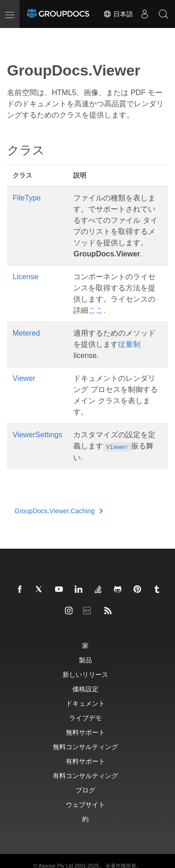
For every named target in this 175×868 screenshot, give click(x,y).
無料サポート (85, 732)
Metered (26, 333)
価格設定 (85, 689)
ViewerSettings (37, 435)
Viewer (24, 378)
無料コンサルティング (85, 747)
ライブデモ (85, 718)
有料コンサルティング (85, 775)
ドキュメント (85, 703)
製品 (85, 660)
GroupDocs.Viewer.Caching (59, 511)
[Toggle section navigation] (15, 36)
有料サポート (85, 761)
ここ (96, 310)
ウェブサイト (85, 804)
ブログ (85, 790)
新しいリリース (85, 674)
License (25, 277)
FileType (27, 198)
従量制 (129, 344)
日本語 (118, 14)
